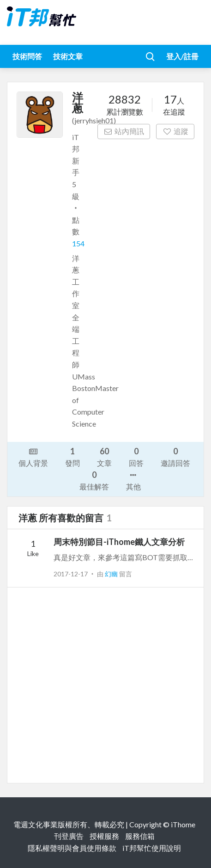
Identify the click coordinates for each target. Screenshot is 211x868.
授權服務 (104, 836)
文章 (104, 456)
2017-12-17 (71, 574)
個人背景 (33, 457)
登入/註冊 (182, 56)
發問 (72, 456)
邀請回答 (175, 456)
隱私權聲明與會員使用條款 (72, 848)
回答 (136, 456)
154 (78, 243)
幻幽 (112, 574)
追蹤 (175, 131)
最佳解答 (94, 480)
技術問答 (27, 56)
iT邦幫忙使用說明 (152, 848)
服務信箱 (140, 836)
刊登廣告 (69, 836)
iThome (183, 824)
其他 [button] (133, 480)
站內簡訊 (124, 131)
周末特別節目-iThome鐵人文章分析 (119, 542)
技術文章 (68, 56)
